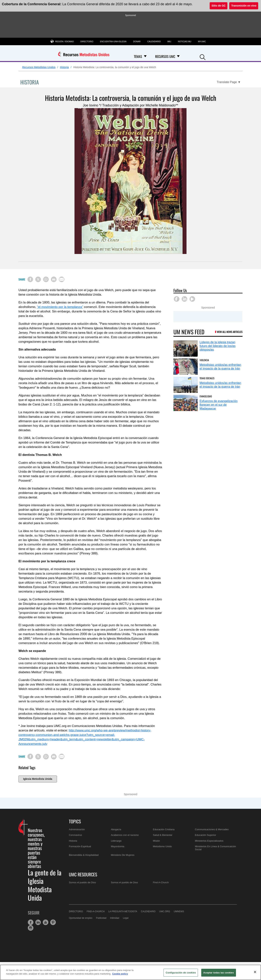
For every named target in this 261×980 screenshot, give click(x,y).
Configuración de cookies (181, 973)
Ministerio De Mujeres (123, 855)
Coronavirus (75, 835)
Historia (64, 67)
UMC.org (165, 911)
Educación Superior (205, 835)
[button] (203, 57)
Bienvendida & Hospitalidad (84, 855)
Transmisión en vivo (244, 6)
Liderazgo (116, 841)
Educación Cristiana (164, 829)
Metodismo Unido (162, 846)
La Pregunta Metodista (123, 911)
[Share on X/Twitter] (38, 279)
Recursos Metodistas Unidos (39, 67)
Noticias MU (185, 41)
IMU (169, 41)
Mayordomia (118, 846)
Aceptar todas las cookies (219, 973)
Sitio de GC (219, 6)
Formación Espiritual (80, 846)
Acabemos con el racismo (125, 835)
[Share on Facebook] (30, 279)
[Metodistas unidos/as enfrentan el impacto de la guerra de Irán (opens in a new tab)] (186, 367)
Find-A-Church (161, 882)
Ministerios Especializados (209, 841)
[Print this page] (54, 279)
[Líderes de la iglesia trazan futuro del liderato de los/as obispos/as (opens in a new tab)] (186, 349)
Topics (75, 821)
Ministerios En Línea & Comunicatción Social (215, 848)
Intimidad (115, 918)
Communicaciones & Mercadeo (212, 829)
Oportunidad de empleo (81, 918)
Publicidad (101, 918)
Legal (126, 918)
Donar (137, 41)
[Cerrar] (255, 972)
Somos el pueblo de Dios (82, 882)
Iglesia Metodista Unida (38, 779)
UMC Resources (83, 874)
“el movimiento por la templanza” (60, 307)
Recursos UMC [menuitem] (165, 56)
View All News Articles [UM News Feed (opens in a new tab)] (230, 332)
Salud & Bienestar (163, 835)
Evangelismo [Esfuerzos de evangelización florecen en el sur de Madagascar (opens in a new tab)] (206, 396)
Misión (156, 841)
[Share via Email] (62, 279)
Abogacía (116, 829)
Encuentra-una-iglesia (113, 41)
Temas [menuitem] (138, 56)
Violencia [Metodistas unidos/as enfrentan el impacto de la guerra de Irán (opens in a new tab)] (204, 360)
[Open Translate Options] (229, 82)
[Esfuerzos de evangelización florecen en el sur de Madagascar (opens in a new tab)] (186, 403)
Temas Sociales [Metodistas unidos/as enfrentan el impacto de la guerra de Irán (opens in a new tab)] (207, 378)
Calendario (154, 41)
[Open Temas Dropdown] (145, 56)
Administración (77, 829)
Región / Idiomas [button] (65, 41)
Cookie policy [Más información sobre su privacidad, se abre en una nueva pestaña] (120, 974)
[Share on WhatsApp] (46, 279)
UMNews (179, 911)
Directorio (87, 41)
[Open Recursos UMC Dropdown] (178, 56)
